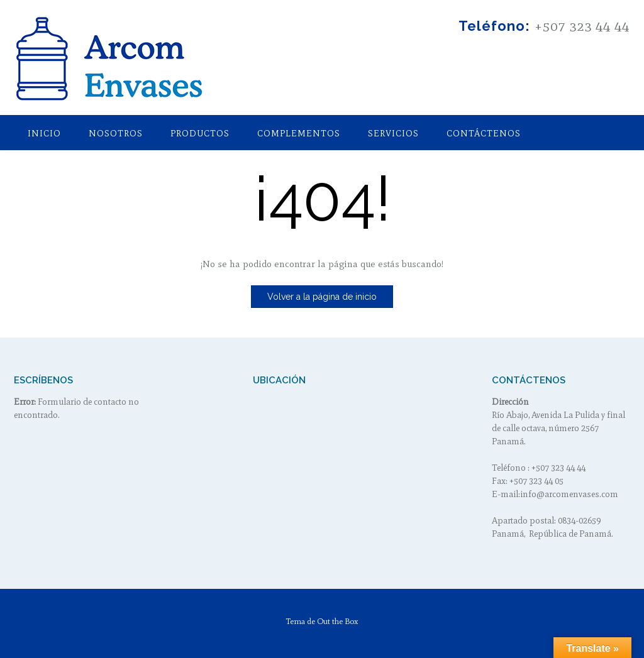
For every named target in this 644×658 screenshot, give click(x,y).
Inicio (44, 134)
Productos (200, 134)
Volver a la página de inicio (322, 297)
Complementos (299, 134)
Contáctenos (484, 134)
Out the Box (338, 621)
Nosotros (116, 134)
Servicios (393, 134)
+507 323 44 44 (582, 26)
